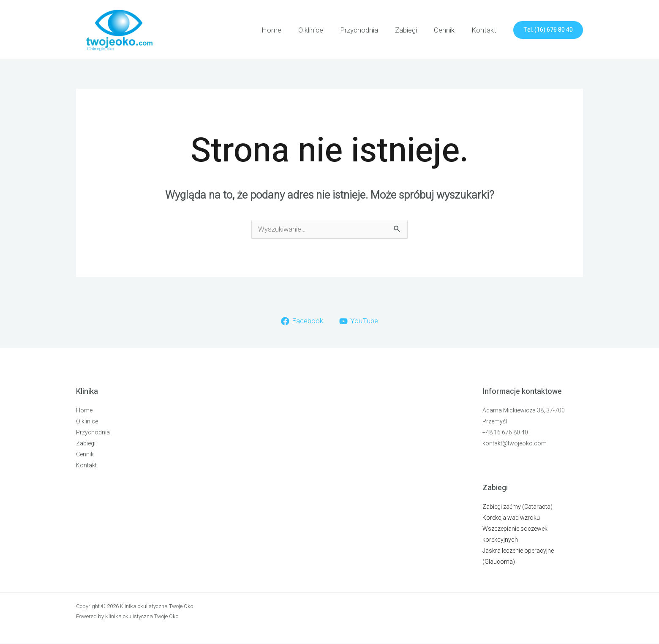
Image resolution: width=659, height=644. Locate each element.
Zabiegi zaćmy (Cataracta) (517, 507)
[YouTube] (359, 322)
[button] (548, 30)
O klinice (322, 30)
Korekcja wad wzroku (511, 518)
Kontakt (485, 30)
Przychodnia (368, 30)
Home (285, 30)
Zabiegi (412, 30)
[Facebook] (302, 322)
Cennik (448, 30)
